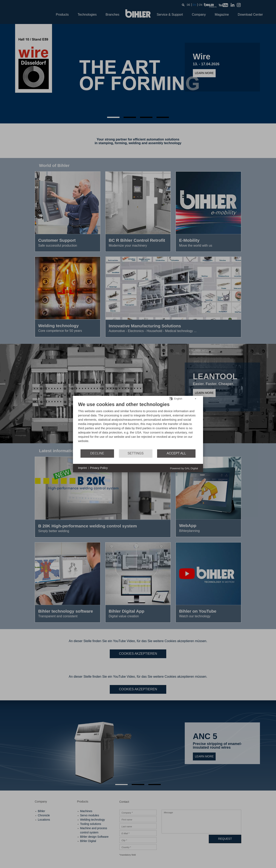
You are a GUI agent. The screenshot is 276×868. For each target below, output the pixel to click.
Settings (136, 453)
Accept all (176, 453)
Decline (97, 453)
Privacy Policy (99, 468)
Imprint (82, 468)
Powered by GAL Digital (184, 468)
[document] (138, 425)
